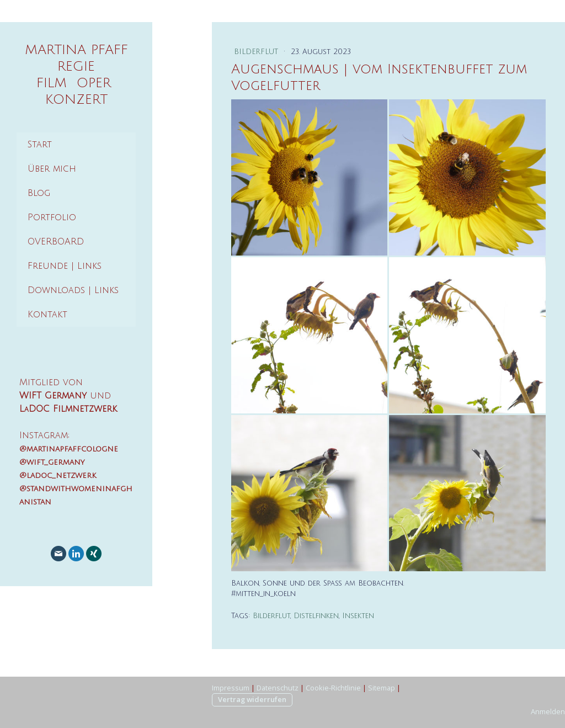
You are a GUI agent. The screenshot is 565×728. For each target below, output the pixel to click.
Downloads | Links (73, 290)
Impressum (231, 688)
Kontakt (47, 315)
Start (40, 145)
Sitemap (382, 688)
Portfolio (52, 217)
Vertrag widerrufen (252, 699)
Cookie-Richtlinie (333, 688)
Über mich (52, 169)
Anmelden (548, 711)
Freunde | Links (65, 266)
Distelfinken (316, 616)
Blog (39, 193)
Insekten (358, 616)
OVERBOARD (56, 242)
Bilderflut (257, 52)
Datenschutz (278, 688)
